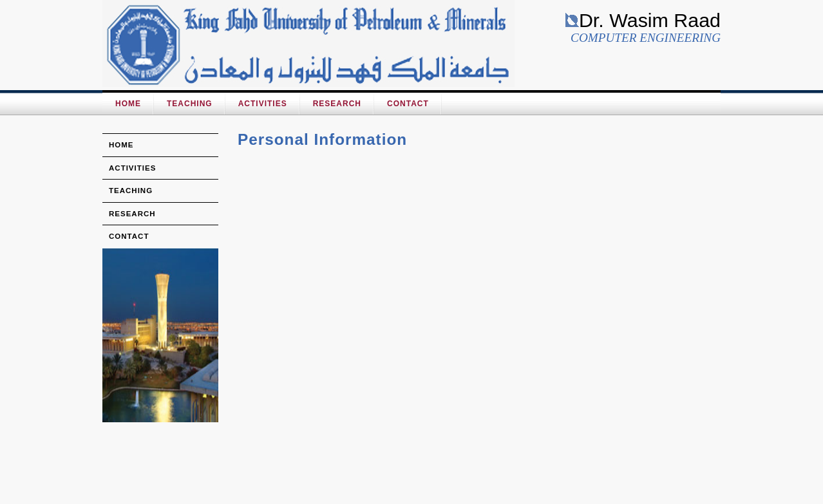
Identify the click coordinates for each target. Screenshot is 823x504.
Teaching (190, 104)
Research (337, 104)
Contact (408, 104)
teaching (131, 191)
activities (132, 168)
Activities (263, 104)
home (121, 145)
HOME (128, 104)
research (132, 214)
